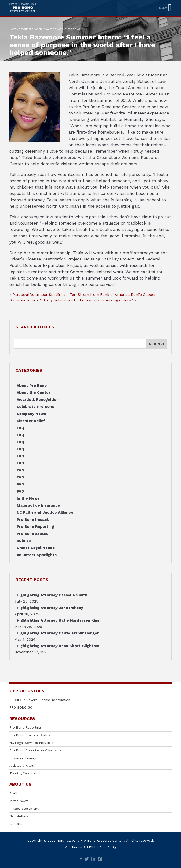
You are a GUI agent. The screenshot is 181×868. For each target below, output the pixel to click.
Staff (13, 793)
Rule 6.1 (24, 541)
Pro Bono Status (33, 534)
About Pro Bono (32, 385)
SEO (90, 847)
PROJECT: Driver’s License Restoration (40, 700)
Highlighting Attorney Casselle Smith (52, 595)
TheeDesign (108, 847)
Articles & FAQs (22, 765)
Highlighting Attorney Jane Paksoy (50, 608)
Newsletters (19, 816)
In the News (28, 498)
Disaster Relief (31, 421)
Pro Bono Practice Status (30, 735)
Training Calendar (23, 773)
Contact (16, 824)
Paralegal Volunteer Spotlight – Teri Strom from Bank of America (71, 294)
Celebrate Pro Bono (35, 407)
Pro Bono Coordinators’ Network (35, 750)
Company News (31, 414)
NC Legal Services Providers (31, 743)
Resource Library (23, 758)
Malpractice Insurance (38, 505)
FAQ (20, 428)
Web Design (73, 847)
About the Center (33, 393)
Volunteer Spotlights (37, 555)
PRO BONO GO (21, 707)
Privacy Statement (24, 809)
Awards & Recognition (38, 400)
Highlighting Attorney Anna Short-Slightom (58, 646)
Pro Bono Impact (33, 519)
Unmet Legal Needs (36, 548)
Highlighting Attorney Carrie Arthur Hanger (58, 633)
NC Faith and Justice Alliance (45, 512)
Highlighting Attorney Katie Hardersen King (58, 620)
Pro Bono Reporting (35, 527)
